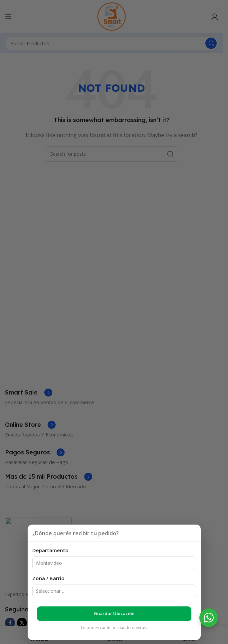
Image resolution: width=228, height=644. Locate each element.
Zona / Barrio (48, 578)
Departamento (50, 550)
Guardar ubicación (114, 613)
